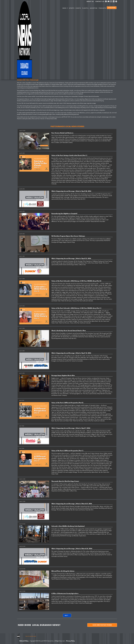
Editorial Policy (24, 641)
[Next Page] (67, 615)
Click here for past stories (102, 625)
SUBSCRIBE (112, 8)
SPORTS (72, 8)
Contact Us (100, 1)
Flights (85, 8)
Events (78, 8)
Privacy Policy (70, 641)
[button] (65, 8)
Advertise (94, 8)
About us (90, 1)
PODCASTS (102, 8)
